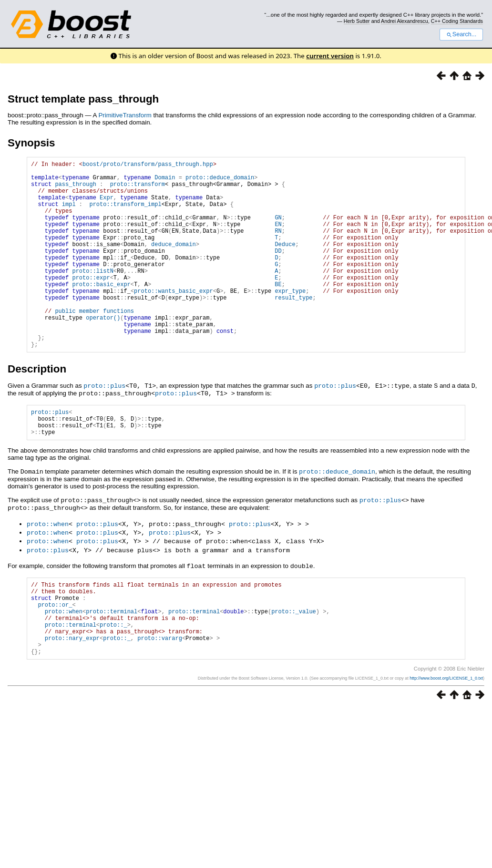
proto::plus (104, 425)
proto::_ (113, 676)
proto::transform (138, 190)
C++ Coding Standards (457, 21)
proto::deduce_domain (220, 181)
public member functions (94, 344)
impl (69, 214)
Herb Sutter (357, 21)
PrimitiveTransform (125, 115)
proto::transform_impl (125, 214)
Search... (461, 34)
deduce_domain (174, 263)
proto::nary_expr (72, 692)
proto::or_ (55, 651)
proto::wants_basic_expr (174, 319)
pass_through (75, 190)
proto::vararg (160, 692)
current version (330, 56)
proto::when (48, 567)
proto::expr (91, 303)
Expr (107, 206)
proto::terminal (112, 659)
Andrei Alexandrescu (405, 21)
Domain (165, 181)
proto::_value (294, 659)
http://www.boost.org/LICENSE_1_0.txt (446, 735)
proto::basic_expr (101, 311)
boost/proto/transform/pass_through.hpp (148, 165)
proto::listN (92, 295)
